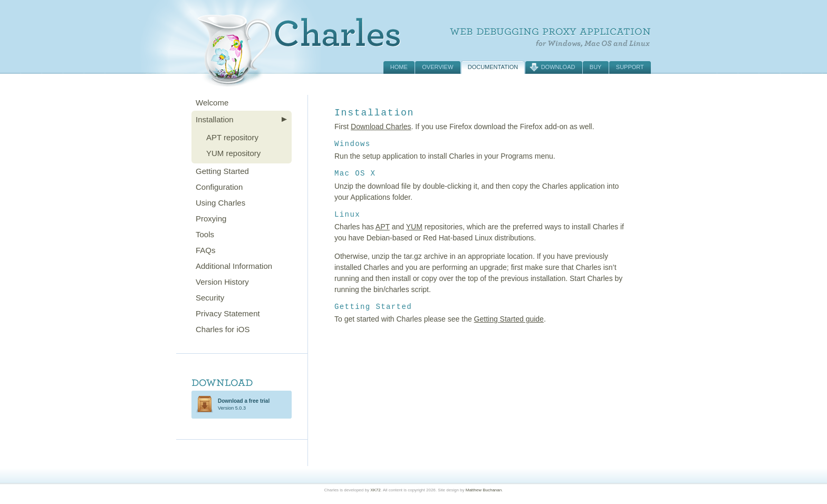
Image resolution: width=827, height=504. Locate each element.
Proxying (211, 219)
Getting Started (222, 171)
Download (558, 67)
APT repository (232, 137)
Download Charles (381, 127)
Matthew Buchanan (484, 490)
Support (630, 67)
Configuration (219, 187)
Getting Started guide (509, 319)
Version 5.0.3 (244, 404)
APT (383, 227)
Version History (222, 282)
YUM (414, 227)
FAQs (206, 250)
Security (210, 298)
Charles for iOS (223, 329)
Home (399, 67)
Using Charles (220, 203)
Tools (205, 234)
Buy (596, 67)
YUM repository (233, 153)
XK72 (376, 490)
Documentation (493, 67)
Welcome (212, 103)
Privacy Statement (228, 313)
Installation (215, 119)
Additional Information (234, 266)
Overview (437, 67)
